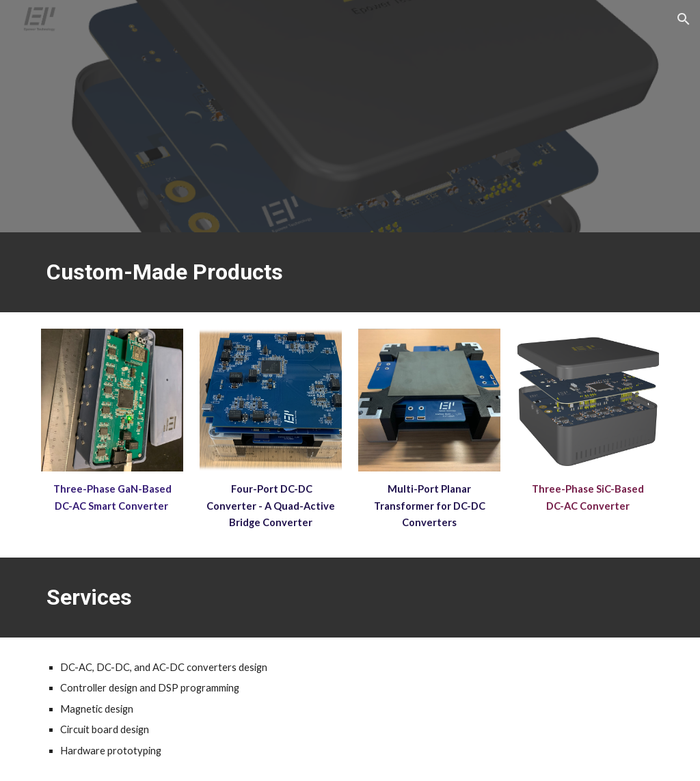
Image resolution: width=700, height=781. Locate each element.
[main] (350, 272)
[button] (684, 19)
